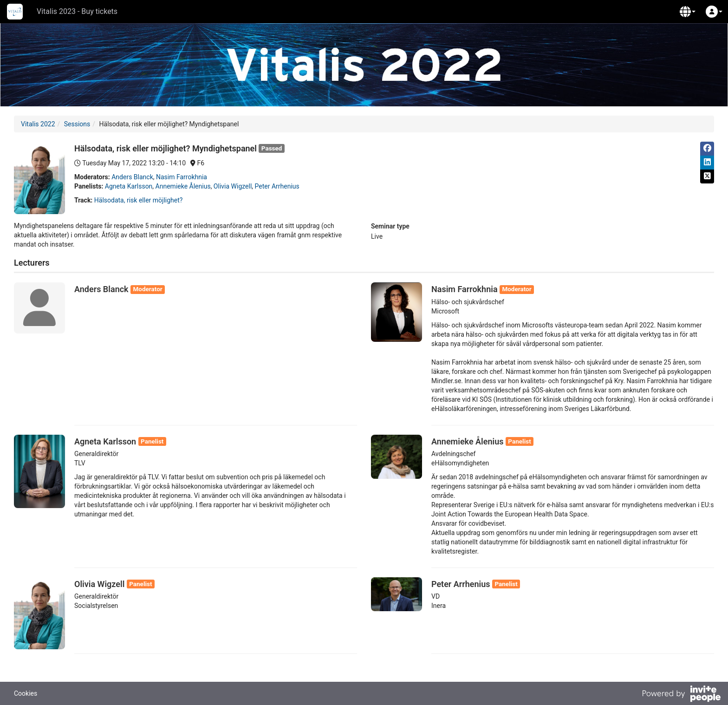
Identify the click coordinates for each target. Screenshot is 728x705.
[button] (688, 12)
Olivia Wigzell (233, 186)
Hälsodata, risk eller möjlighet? (139, 200)
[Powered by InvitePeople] (681, 695)
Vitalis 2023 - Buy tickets (77, 11)
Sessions (77, 124)
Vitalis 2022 (38, 124)
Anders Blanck (132, 177)
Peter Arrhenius (277, 186)
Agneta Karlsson (129, 186)
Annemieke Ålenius (183, 186)
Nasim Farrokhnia (182, 177)
